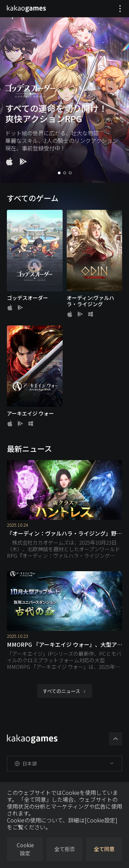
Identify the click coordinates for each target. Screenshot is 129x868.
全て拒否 (65, 849)
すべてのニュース (65, 691)
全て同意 (104, 849)
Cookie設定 (25, 849)
